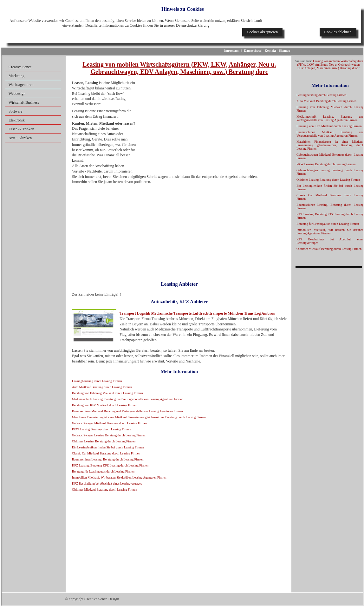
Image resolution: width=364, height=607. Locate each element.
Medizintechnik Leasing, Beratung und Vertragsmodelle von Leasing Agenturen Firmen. (128, 399)
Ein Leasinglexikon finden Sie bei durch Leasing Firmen (108, 447)
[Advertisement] (211, 126)
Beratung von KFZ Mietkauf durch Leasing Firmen (105, 405)
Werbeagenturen (21, 85)
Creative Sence (20, 67)
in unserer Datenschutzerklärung (185, 25)
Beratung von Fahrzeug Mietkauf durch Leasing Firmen (107, 393)
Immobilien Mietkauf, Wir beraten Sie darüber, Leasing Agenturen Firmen (119, 477)
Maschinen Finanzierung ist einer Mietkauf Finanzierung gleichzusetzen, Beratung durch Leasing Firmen (139, 417)
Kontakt (270, 51)
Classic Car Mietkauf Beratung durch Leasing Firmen (106, 453)
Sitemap (285, 51)
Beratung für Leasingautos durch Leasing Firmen (103, 471)
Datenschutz (253, 51)
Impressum (232, 51)
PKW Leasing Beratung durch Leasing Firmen (101, 429)
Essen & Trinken (21, 129)
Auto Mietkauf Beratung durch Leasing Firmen (102, 387)
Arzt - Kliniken (20, 138)
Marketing (16, 76)
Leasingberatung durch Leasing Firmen (97, 381)
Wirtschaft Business (24, 102)
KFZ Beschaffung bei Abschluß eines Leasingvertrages (107, 483)
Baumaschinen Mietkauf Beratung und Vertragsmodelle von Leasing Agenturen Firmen (127, 411)
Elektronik (17, 120)
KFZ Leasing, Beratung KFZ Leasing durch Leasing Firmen (110, 465)
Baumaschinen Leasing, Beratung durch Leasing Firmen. (108, 459)
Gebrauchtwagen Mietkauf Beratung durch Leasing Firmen (110, 423)
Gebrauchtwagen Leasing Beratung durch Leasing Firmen (109, 435)
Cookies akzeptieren (263, 32)
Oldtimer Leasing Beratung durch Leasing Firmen (104, 441)
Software (15, 111)
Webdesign (17, 94)
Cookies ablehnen (338, 32)
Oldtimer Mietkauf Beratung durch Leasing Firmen (104, 490)
